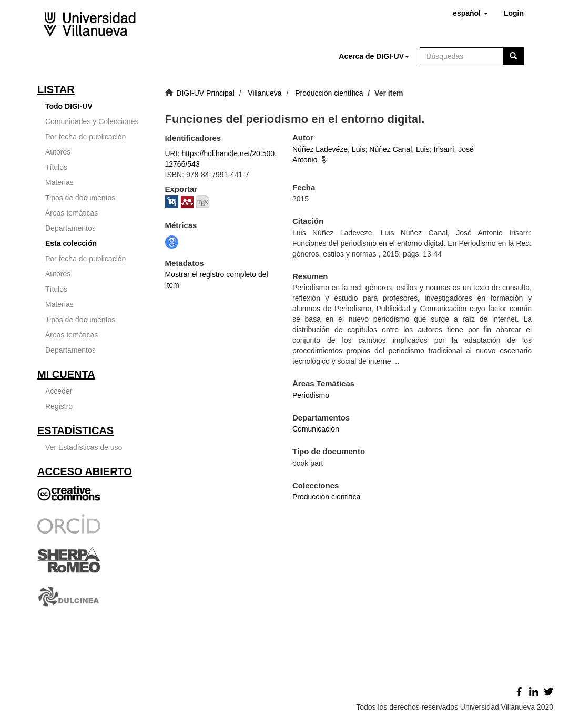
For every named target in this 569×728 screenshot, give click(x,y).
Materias (59, 182)
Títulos (56, 167)
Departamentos (70, 228)
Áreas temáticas (72, 213)
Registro (59, 406)
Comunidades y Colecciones (92, 121)
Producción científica (329, 93)
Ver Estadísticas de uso (84, 447)
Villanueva (265, 93)
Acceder (59, 391)
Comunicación (316, 429)
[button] (470, 13)
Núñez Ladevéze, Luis (329, 149)
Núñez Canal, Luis (399, 149)
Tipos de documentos (80, 198)
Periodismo (311, 395)
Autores (58, 152)
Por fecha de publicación (85, 137)
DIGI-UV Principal (205, 93)
